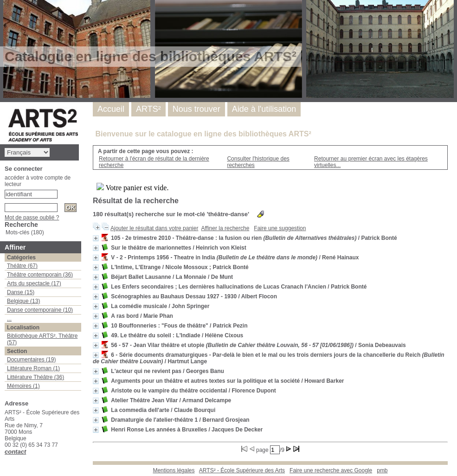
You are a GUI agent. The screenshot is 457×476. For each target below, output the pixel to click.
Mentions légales (174, 470)
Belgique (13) (23, 301)
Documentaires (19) (31, 360)
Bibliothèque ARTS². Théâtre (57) (42, 339)
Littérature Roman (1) (33, 368)
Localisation (23, 328)
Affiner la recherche (225, 228)
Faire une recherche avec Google (331, 470)
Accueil (111, 109)
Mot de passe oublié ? (32, 218)
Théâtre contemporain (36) (40, 275)
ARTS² (148, 109)
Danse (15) (21, 292)
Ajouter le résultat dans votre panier (154, 228)
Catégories (21, 257)
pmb (382, 470)
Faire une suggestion (280, 228)
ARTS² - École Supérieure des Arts (242, 470)
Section (17, 351)
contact (15, 452)
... (9, 319)
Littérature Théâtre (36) (35, 377)
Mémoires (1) (23, 386)
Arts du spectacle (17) (34, 283)
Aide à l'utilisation (264, 109)
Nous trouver (196, 109)
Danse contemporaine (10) (40, 310)
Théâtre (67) (22, 266)
